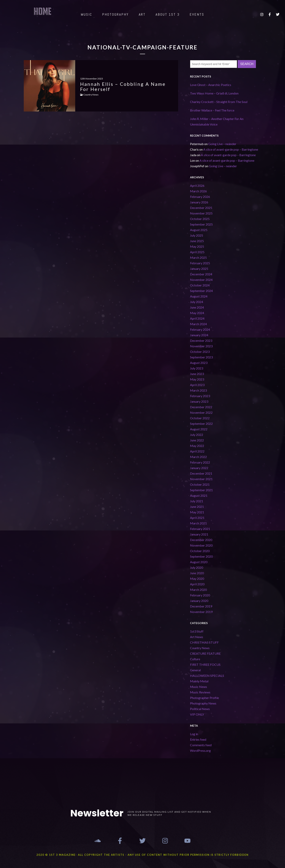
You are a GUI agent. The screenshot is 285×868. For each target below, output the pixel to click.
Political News (200, 709)
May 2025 (197, 246)
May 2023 (197, 379)
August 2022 (199, 429)
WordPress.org (200, 750)
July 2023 (197, 368)
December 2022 (201, 407)
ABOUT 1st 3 (168, 14)
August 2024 (199, 296)
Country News (200, 648)
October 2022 (200, 418)
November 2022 (201, 412)
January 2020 (199, 601)
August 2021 (199, 495)
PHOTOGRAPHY (115, 14)
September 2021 (201, 490)
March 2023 (198, 390)
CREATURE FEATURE (205, 653)
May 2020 (197, 579)
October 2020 (200, 551)
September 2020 (201, 556)
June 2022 (197, 440)
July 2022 (197, 435)
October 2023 (200, 352)
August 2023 (199, 363)
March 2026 (198, 191)
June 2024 (197, 307)
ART (142, 14)
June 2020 (197, 573)
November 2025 (201, 213)
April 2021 (197, 518)
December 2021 (201, 473)
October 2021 (200, 484)
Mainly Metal (199, 681)
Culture (195, 659)
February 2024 (200, 329)
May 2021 (197, 512)
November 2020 (201, 545)
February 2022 (200, 462)
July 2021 (197, 501)
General (195, 670)
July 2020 (197, 567)
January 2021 (199, 534)
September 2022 (201, 424)
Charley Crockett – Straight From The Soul (219, 102)
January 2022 (199, 468)
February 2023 (200, 396)
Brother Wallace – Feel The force (212, 110)
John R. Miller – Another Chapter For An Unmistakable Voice (217, 121)
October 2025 (200, 219)
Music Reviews (200, 692)
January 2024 (199, 335)
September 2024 (201, 291)
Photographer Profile (204, 698)
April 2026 (197, 186)
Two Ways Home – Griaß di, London (214, 93)
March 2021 (198, 523)
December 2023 (201, 340)
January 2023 (199, 401)
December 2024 (201, 274)
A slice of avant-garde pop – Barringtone (231, 149)
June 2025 (197, 241)
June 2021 (197, 507)
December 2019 (201, 606)
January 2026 (199, 202)
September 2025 (201, 224)
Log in (194, 734)
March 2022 (198, 457)
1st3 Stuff (197, 631)
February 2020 (200, 595)
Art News (197, 637)
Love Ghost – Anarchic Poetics (211, 85)
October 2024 (200, 285)
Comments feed (201, 745)
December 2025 (201, 208)
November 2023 (201, 346)
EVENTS (197, 14)
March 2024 (198, 324)
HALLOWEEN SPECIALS (207, 676)
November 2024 (201, 280)
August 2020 (199, 562)
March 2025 (198, 257)
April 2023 (197, 385)
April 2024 (197, 318)
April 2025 (197, 252)
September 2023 (201, 357)
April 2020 (197, 584)
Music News (199, 687)
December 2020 (201, 540)
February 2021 (200, 529)
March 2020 (198, 590)
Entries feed (198, 739)
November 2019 (201, 612)
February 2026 (200, 197)
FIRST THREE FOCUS (205, 664)
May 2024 (197, 313)
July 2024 (197, 302)
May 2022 (197, 446)
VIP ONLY (197, 714)
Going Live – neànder (222, 144)
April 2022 (197, 451)
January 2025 (199, 269)
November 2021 (201, 479)
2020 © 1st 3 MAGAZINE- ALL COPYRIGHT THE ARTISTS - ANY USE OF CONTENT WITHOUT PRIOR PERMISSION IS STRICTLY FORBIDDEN (142, 855)
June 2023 (197, 374)
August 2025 (199, 230)
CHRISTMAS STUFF (204, 642)
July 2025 (197, 235)
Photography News (203, 703)
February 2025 (200, 263)
